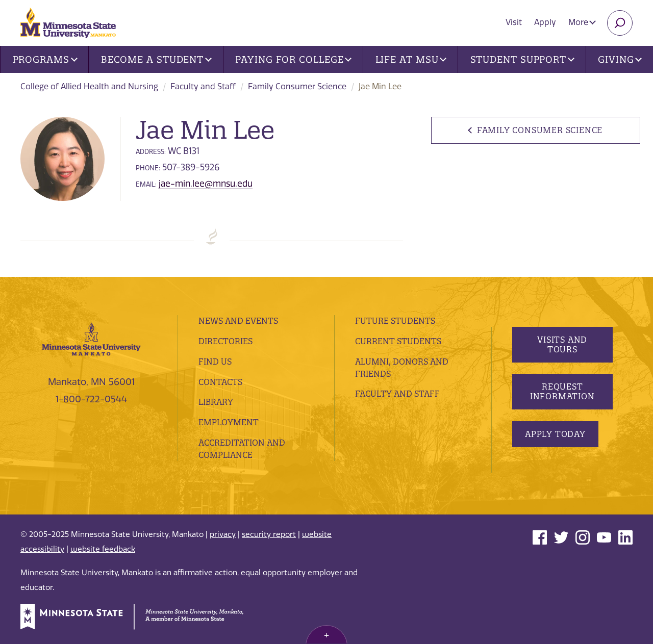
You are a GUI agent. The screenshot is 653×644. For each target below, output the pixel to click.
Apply (545, 22)
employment (229, 422)
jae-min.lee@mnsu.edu (206, 184)
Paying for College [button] (293, 59)
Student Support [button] (522, 59)
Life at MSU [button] (411, 59)
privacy (223, 534)
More (582, 22)
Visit (514, 22)
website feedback (103, 549)
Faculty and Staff (203, 86)
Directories (225, 341)
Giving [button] (620, 59)
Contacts (220, 382)
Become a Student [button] (156, 59)
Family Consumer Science (297, 86)
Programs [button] (45, 59)
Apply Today (555, 434)
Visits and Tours (562, 344)
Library (216, 402)
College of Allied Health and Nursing (89, 86)
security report (269, 534)
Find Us (215, 362)
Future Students (395, 321)
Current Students (398, 341)
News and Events (238, 321)
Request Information (562, 391)
